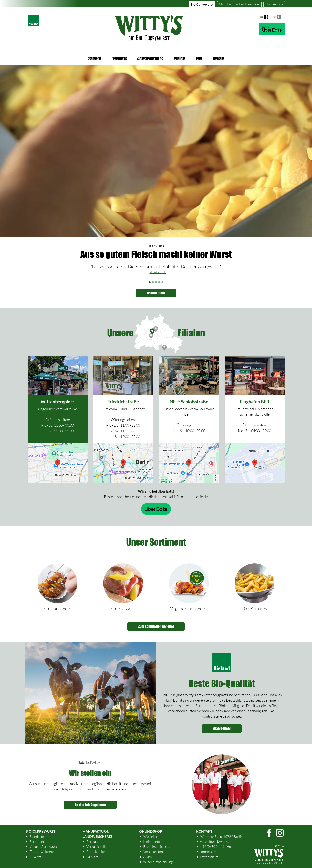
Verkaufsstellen (97, 847)
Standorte (95, 58)
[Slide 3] (156, 282)
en (277, 17)
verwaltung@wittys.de (216, 841)
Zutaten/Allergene (150, 58)
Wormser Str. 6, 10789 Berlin (221, 836)
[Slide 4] (159, 282)
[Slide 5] (162, 282)
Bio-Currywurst (202, 4)
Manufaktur (239, 4)
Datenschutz (209, 857)
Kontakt (219, 58)
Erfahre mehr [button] (156, 293)
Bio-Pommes (254, 608)
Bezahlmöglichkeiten (158, 847)
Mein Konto (152, 841)
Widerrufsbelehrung (158, 862)
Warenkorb (151, 836)
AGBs (147, 857)
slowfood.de (158, 272)
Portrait (92, 841)
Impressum (208, 852)
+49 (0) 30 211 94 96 (216, 847)
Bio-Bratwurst (123, 608)
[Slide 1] (150, 282)
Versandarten (153, 852)
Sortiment (119, 58)
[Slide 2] (153, 282)
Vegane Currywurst (189, 608)
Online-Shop (274, 4)
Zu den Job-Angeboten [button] (90, 805)
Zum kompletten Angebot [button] (156, 626)
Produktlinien (96, 852)
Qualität (180, 58)
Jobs (199, 58)
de (264, 17)
